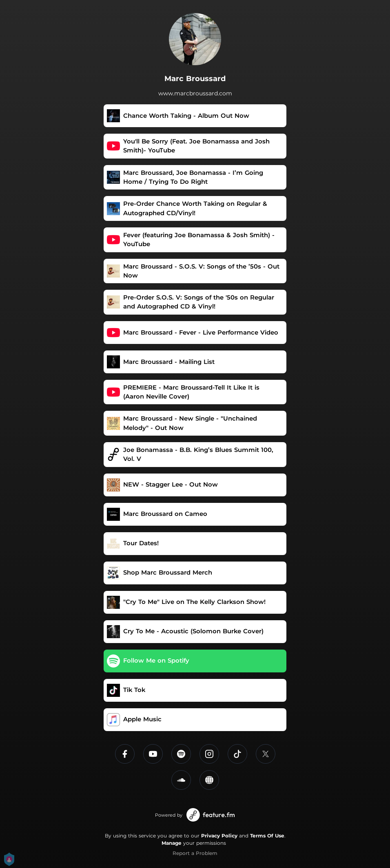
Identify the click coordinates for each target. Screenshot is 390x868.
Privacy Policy (219, 836)
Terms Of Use (267, 836)
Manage (172, 843)
